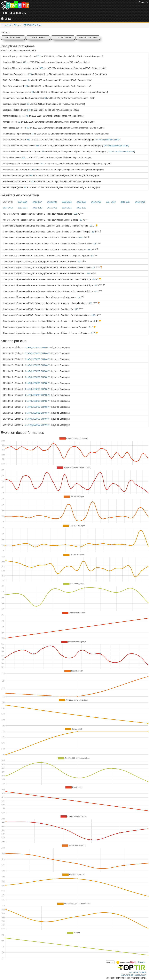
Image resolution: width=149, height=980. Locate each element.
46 (29, 110)
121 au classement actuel (121, 152)
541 (32, 181)
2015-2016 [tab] (140, 202)
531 (80, 262)
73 (31, 74)
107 (91, 303)
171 (39, 56)
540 (81, 238)
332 (89, 250)
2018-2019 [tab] (96, 202)
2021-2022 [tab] (67, 202)
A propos (110, 962)
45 (27, 116)
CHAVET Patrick (38, 38)
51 (92, 256)
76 (33, 134)
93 (33, 92)
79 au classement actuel (116, 146)
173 (25, 62)
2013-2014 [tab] (23, 208)
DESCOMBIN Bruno (33, 25)
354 (37, 146)
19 (91, 226)
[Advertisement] (85, 7)
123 (26, 86)
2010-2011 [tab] (67, 208)
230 (93, 315)
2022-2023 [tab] (52, 202)
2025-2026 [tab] (8, 202)
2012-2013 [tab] (37, 208)
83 (96, 291)
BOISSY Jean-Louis (88, 38)
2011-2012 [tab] (52, 208)
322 (76, 214)
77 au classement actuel (107, 140)
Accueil (8, 25)
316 (89, 273)
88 (46, 98)
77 (28, 128)
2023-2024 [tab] (37, 202)
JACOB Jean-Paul (13, 38)
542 (42, 164)
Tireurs (17, 25)
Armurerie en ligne (138, 972)
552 (29, 140)
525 (23, 158)
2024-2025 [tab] (23, 202)
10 (81, 220)
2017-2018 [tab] (111, 202)
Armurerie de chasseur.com (134, 975)
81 (19, 122)
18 (28, 104)
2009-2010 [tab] (81, 208)
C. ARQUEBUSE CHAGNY (37, 347)
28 (43, 152)
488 (31, 175)
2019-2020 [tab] (81, 202)
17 (94, 267)
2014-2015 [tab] (8, 208)
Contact (142, 962)
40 (94, 279)
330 (41, 68)
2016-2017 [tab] (126, 202)
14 (95, 244)
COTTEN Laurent (63, 38)
